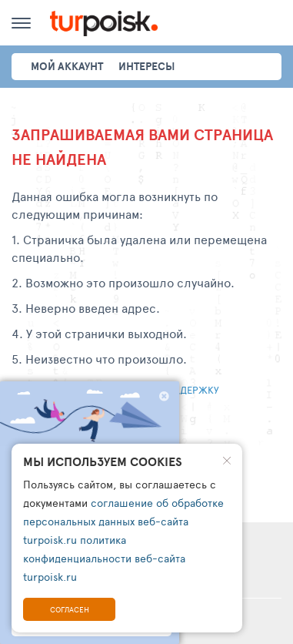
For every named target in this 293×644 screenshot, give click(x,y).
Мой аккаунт (67, 66)
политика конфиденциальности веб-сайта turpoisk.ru (104, 558)
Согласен (70, 609)
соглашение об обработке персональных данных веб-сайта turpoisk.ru (123, 521)
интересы (146, 66)
